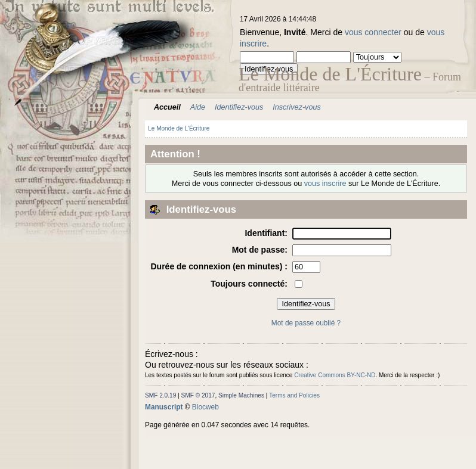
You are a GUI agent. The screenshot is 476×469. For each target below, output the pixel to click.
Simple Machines (241, 395)
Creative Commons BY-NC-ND (335, 375)
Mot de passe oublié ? (306, 323)
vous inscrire (325, 184)
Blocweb (205, 407)
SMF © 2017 (198, 395)
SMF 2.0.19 (160, 395)
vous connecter (373, 32)
